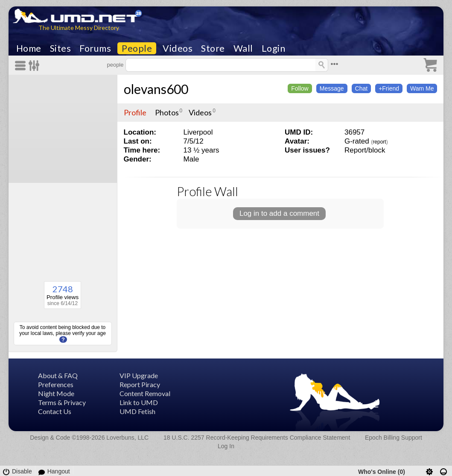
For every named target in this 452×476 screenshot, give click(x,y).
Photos (167, 112)
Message (332, 88)
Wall (243, 48)
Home (29, 48)
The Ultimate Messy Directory (79, 28)
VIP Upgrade (139, 375)
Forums (95, 48)
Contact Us (55, 411)
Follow (300, 88)
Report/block (365, 150)
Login (274, 48)
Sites (61, 48)
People (137, 48)
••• (334, 64)
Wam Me (422, 88)
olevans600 (156, 89)
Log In (226, 446)
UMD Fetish (137, 411)
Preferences (56, 384)
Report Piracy (140, 384)
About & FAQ (58, 375)
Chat (362, 88)
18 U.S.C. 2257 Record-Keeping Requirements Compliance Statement (257, 438)
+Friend (389, 88)
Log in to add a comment (279, 213)
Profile (135, 112)
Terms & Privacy (62, 402)
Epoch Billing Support (394, 438)
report (379, 142)
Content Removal (145, 393)
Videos (178, 48)
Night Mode (56, 393)
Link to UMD (139, 402)
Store (213, 48)
